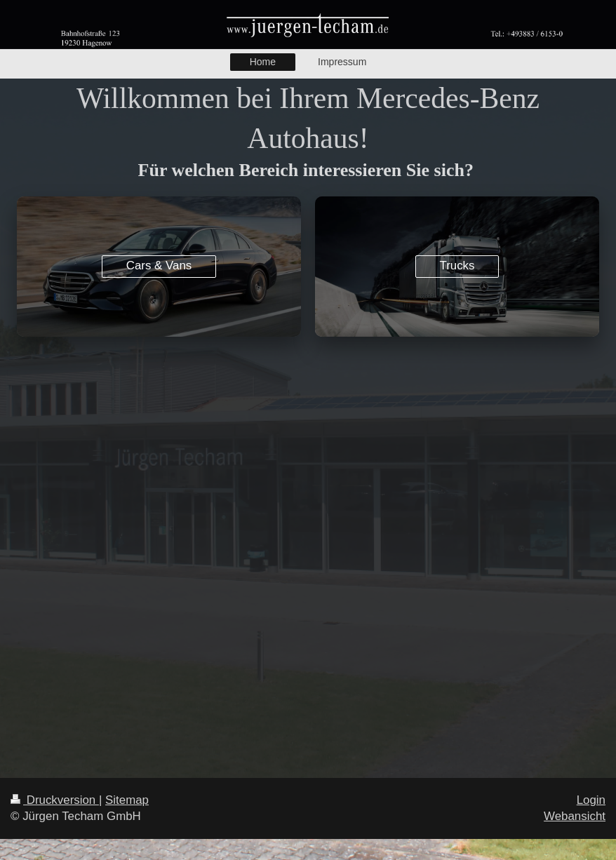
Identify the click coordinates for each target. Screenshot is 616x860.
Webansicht (575, 816)
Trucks (457, 266)
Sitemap (127, 800)
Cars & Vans (159, 266)
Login (591, 800)
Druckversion (55, 800)
